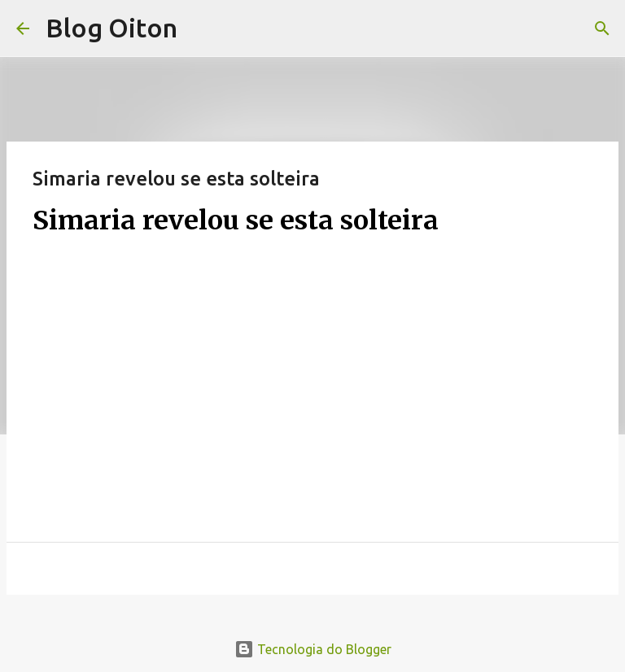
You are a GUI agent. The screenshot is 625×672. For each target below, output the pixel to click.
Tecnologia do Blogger (313, 649)
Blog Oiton (111, 28)
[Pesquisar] (602, 28)
